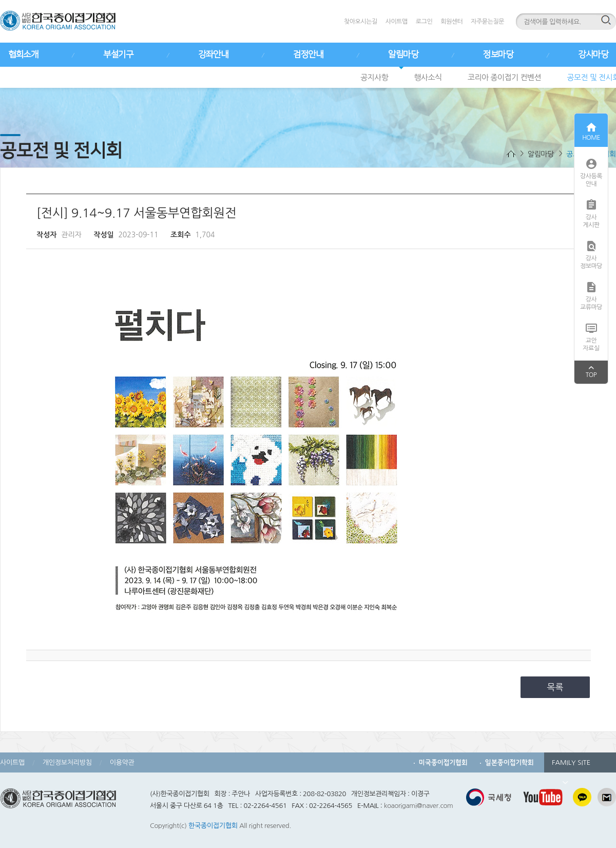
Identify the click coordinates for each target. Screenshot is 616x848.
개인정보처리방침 (67, 762)
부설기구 (118, 54)
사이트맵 (397, 22)
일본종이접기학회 (509, 762)
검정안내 (308, 54)
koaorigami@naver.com (419, 806)
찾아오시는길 (361, 22)
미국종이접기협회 (443, 762)
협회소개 (23, 54)
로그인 (424, 22)
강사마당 (593, 54)
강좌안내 (213, 54)
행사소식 (428, 77)
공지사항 (374, 77)
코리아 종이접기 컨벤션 (504, 77)
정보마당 (498, 54)
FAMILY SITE (571, 766)
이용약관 (122, 762)
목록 (555, 687)
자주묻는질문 (487, 22)
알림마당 (403, 54)
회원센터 (451, 22)
